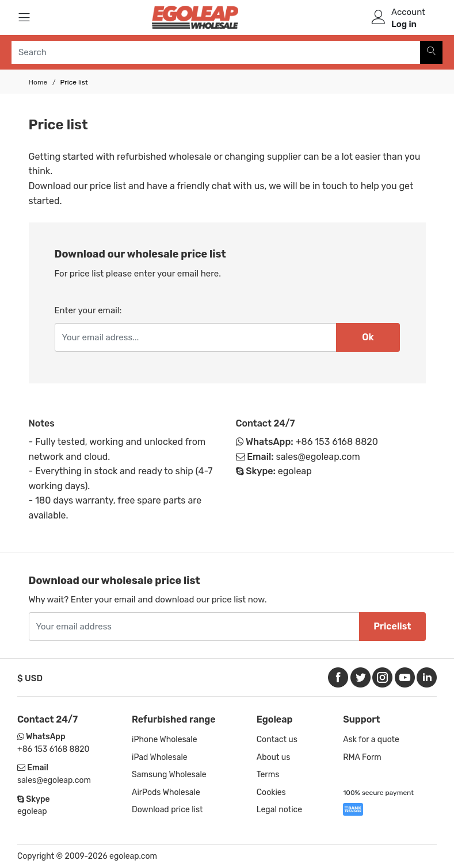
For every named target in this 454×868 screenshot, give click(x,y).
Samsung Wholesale (169, 775)
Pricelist (392, 626)
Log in (404, 24)
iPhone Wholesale (165, 740)
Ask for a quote (371, 740)
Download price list (167, 810)
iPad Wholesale (160, 757)
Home (38, 82)
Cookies (271, 792)
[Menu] (24, 17)
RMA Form (362, 757)
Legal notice (279, 810)
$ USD (30, 678)
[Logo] (195, 17)
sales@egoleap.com (318, 457)
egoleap (295, 471)
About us (274, 757)
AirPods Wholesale (166, 792)
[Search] (431, 52)
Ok (368, 337)
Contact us (277, 740)
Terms (268, 775)
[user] (378, 17)
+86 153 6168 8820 (337, 442)
